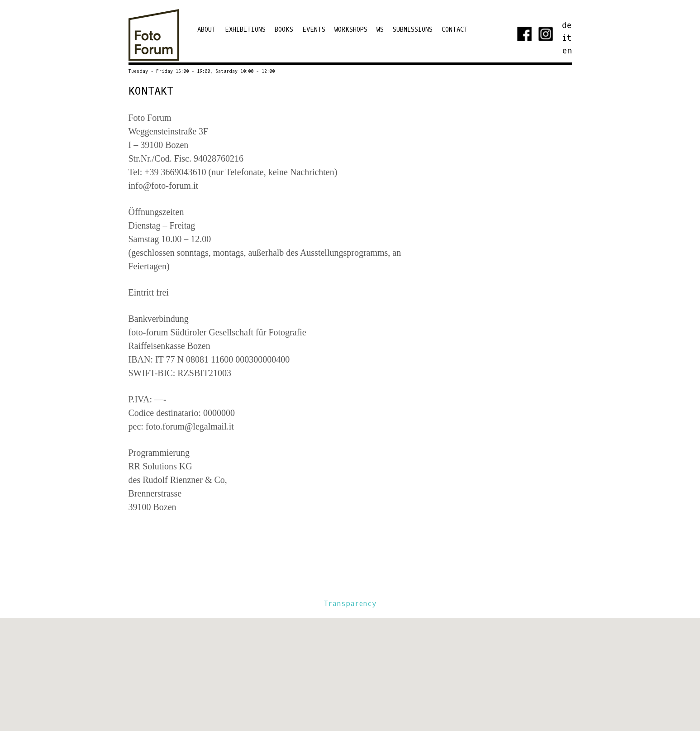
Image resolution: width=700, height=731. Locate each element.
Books (284, 30)
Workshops (351, 30)
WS (380, 30)
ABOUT (207, 30)
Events (314, 30)
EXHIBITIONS (245, 30)
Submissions (413, 30)
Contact (455, 30)
